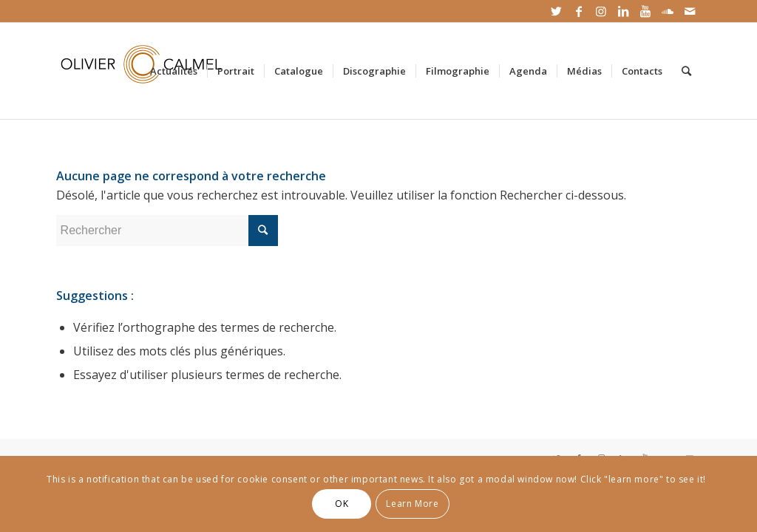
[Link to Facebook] (578, 11)
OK (342, 504)
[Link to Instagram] (601, 11)
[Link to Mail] (690, 11)
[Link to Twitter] (556, 11)
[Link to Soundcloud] (667, 11)
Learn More (412, 504)
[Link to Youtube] (645, 11)
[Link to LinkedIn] (623, 11)
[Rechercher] (686, 71)
